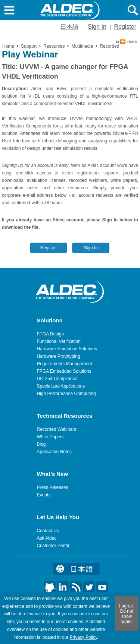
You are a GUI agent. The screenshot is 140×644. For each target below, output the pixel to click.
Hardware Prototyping (59, 356)
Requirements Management (65, 364)
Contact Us (48, 531)
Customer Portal (53, 546)
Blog (41, 444)
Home (8, 46)
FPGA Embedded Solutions (64, 371)
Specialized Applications (61, 386)
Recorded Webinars (57, 429)
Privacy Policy (83, 637)
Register (125, 27)
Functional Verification (59, 341)
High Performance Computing (66, 394)
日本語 (69, 27)
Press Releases (53, 487)
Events (44, 495)
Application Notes (54, 452)
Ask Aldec (47, 538)
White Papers (50, 437)
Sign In (97, 27)
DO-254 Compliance (57, 379)
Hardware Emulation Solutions (67, 349)
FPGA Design (51, 334)
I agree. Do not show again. (127, 614)
